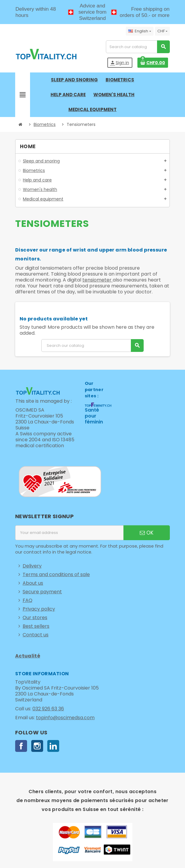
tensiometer (98, 280)
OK (147, 533)
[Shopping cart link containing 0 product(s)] (153, 63)
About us (33, 583)
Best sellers (36, 626)
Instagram (37, 746)
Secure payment (42, 592)
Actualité (28, 656)
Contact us (36, 635)
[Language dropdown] (139, 31)
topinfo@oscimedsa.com (65, 718)
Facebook (21, 746)
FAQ (28, 600)
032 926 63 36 (48, 709)
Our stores (35, 618)
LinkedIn (53, 746)
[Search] (138, 47)
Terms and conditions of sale (56, 574)
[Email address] (69, 533)
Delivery (32, 566)
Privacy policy (39, 609)
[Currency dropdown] (162, 31)
